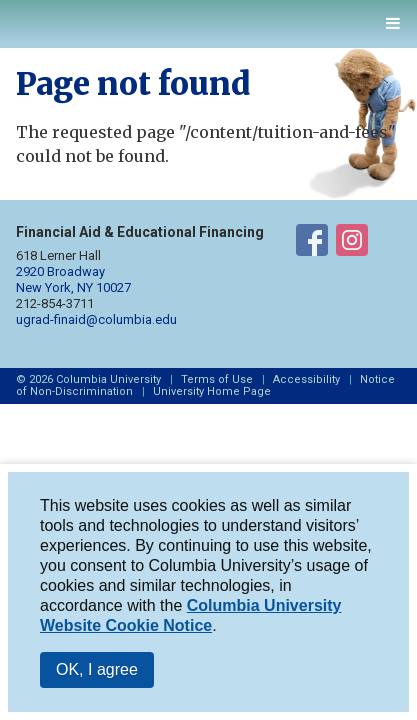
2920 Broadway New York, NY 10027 (73, 279)
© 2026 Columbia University (88, 379)
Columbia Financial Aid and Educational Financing (97, 19)
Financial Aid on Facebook (312, 244)
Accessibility (306, 379)
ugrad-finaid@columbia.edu (96, 319)
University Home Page (212, 391)
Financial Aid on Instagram (352, 244)
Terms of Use (217, 379)
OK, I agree (97, 669)
